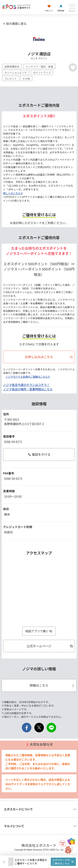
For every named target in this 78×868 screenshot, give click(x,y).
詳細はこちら (52, 685)
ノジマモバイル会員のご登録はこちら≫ (28, 376)
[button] (45, 862)
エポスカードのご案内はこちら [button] (63, 862)
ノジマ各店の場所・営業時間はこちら (28, 389)
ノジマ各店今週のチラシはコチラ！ (26, 385)
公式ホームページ (50, 646)
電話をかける (39, 454)
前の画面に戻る (14, 24)
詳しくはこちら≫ (13, 193)
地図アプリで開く (39, 631)
